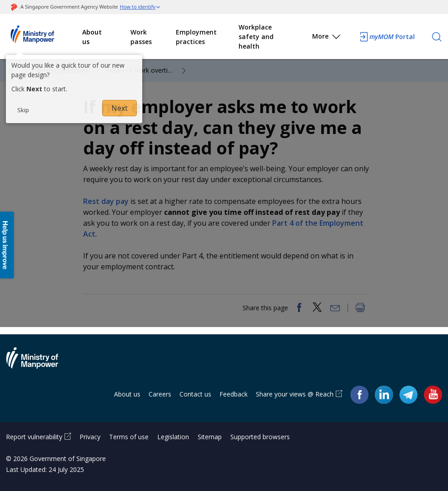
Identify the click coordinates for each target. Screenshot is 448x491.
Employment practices (196, 37)
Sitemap (210, 437)
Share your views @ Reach (295, 394)
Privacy (90, 437)
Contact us (195, 394)
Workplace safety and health (256, 37)
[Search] (437, 37)
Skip (23, 110)
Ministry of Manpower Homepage (44, 37)
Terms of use (129, 437)
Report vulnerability (34, 437)
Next (119, 108)
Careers (160, 394)
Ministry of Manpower (39, 363)
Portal (387, 37)
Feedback (234, 394)
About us (92, 37)
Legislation (173, 437)
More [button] (327, 38)
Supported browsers (260, 437)
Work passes (141, 37)
